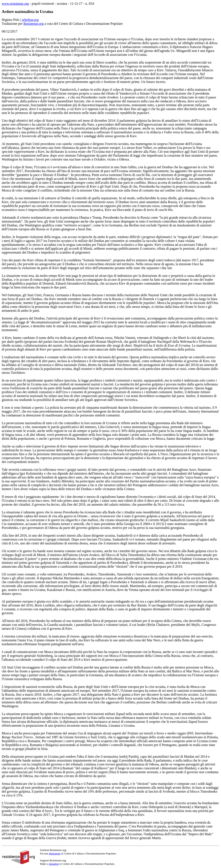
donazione (55, 853)
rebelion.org (30, 20)
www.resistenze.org (15, 4)
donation (54, 864)
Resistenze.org (34, 24)
